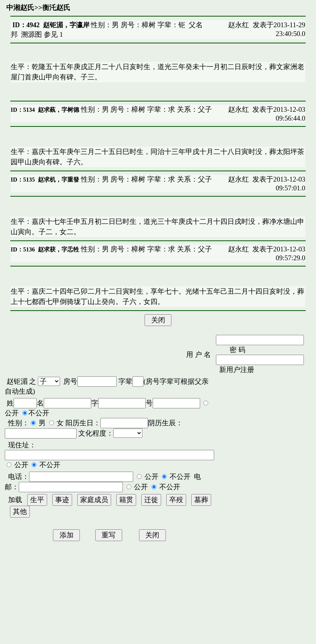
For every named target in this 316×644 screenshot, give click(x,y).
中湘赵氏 (20, 8)
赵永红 (239, 25)
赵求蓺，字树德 (58, 110)
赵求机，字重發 (58, 180)
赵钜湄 (17, 381)
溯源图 (31, 34)
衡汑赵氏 (56, 8)
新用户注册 (237, 370)
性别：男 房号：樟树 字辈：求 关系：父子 (145, 109)
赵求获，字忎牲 (58, 249)
